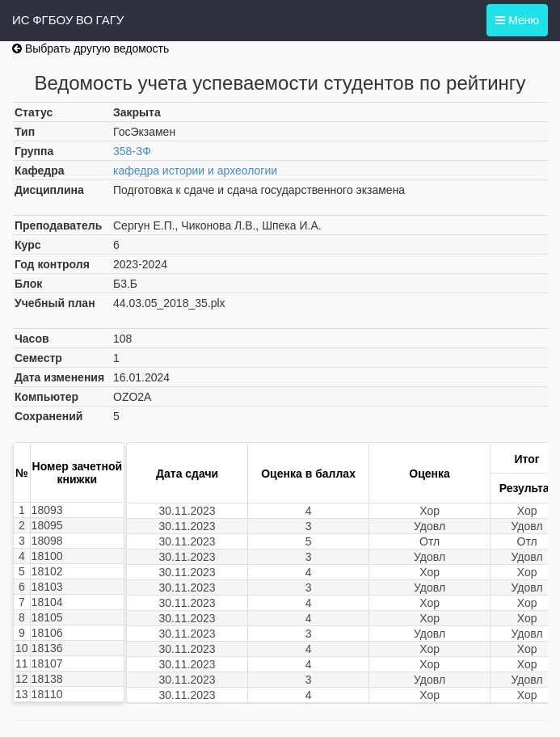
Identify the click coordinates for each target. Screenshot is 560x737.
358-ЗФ (132, 151)
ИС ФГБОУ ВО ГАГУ (68, 20)
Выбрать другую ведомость (91, 48)
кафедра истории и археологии (195, 171)
